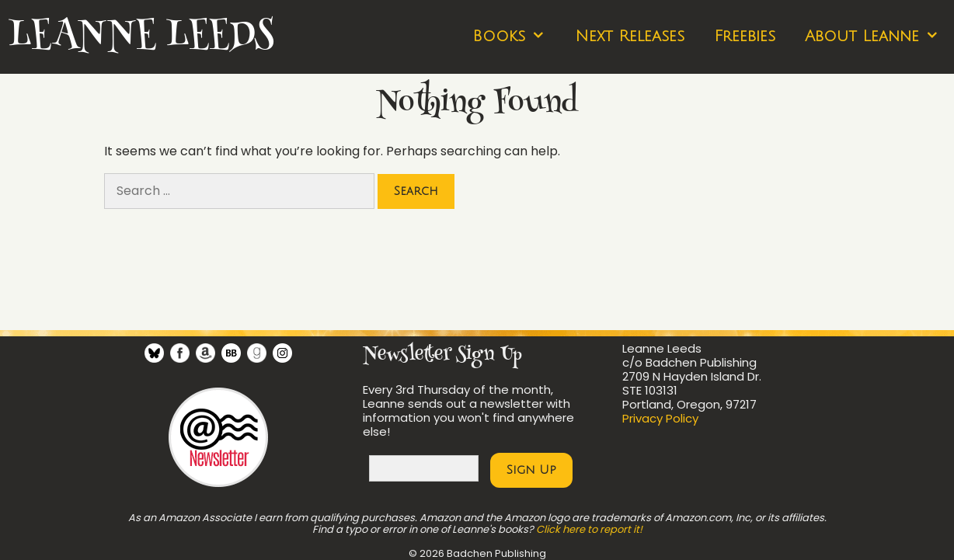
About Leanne (879, 37)
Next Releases (630, 37)
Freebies (745, 37)
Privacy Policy (660, 418)
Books (516, 37)
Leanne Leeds (141, 37)
